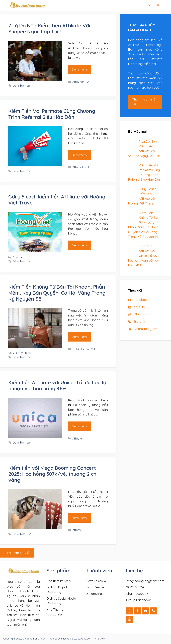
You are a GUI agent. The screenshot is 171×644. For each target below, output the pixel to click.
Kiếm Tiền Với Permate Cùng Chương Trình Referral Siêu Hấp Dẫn (52, 114)
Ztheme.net (95, 594)
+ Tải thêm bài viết (17, 553)
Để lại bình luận (22, 86)
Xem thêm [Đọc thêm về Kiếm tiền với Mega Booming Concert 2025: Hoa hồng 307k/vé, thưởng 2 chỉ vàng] (79, 518)
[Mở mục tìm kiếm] (149, 5)
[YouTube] (129, 611)
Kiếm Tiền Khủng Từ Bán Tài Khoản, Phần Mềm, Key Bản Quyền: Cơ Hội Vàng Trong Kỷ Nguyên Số (57, 293)
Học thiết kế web (59, 581)
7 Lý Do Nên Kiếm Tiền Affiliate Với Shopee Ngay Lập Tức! (49, 29)
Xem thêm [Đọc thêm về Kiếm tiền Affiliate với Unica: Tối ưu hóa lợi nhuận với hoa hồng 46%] (79, 426)
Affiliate (77, 82)
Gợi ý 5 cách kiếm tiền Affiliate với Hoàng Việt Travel (57, 200)
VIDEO (17, 353)
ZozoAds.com (96, 581)
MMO (86, 82)
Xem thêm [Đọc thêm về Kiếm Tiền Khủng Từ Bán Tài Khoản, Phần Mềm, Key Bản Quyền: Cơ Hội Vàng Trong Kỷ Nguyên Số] (79, 337)
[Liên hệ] (145, 611)
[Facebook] (137, 611)
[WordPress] (129, 619)
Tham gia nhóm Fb (145, 102)
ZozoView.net (96, 587)
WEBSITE (26, 353)
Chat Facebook (137, 594)
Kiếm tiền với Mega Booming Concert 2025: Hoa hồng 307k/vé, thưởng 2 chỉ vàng (53, 474)
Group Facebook (138, 600)
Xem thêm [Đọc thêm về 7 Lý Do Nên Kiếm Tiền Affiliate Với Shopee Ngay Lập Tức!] (79, 70)
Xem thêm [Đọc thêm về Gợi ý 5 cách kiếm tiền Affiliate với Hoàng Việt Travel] (79, 245)
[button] (158, 5)
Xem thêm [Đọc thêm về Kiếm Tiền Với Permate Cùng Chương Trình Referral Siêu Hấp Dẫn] (79, 155)
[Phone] (153, 611)
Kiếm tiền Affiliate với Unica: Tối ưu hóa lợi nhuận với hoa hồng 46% (58, 385)
